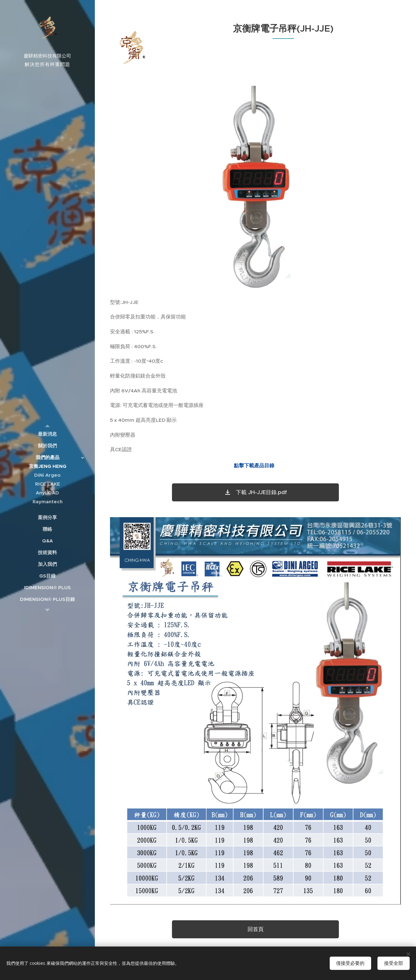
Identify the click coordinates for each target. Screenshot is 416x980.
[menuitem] (47, 434)
